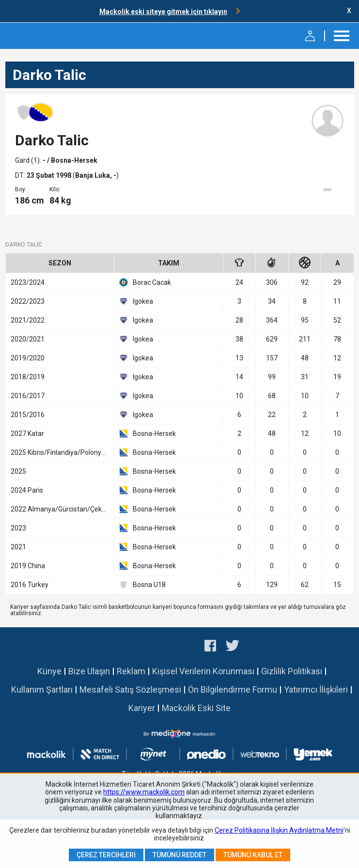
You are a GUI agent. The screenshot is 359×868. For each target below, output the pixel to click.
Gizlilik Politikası (292, 671)
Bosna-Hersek (148, 434)
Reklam (131, 671)
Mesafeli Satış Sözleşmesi (130, 690)
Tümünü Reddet (179, 855)
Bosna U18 (142, 585)
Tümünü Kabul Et (253, 855)
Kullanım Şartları (42, 690)
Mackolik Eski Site (196, 708)
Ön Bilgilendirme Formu (233, 690)
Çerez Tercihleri (106, 855)
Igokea (136, 301)
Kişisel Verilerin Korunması (203, 671)
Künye (49, 671)
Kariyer (142, 708)
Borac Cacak (145, 282)
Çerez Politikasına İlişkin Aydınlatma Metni (279, 830)
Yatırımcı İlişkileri (316, 690)
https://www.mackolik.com (144, 792)
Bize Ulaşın (89, 671)
